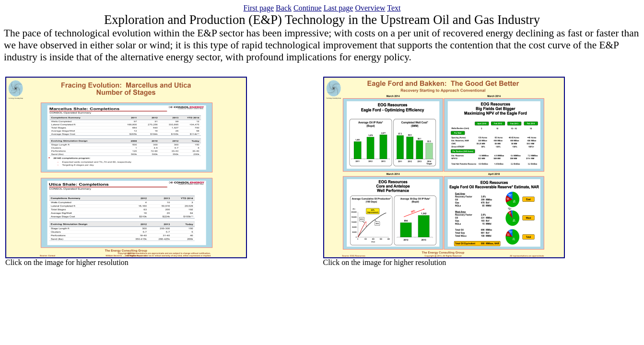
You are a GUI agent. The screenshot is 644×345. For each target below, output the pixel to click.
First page (259, 8)
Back (284, 8)
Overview (370, 8)
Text (394, 8)
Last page (339, 8)
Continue (308, 8)
